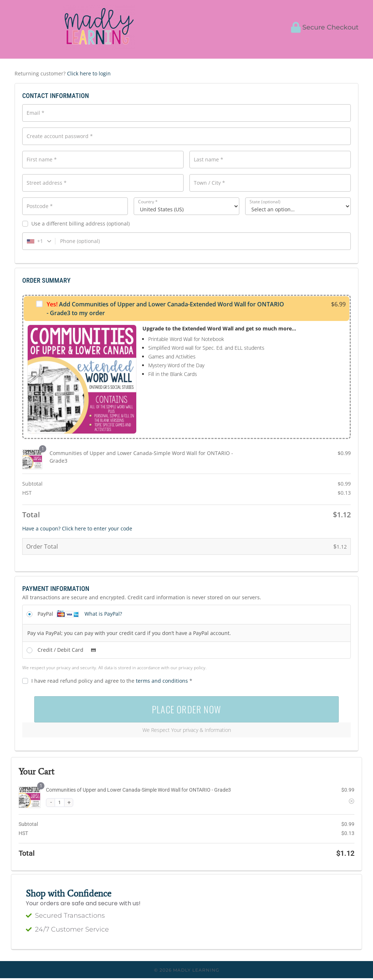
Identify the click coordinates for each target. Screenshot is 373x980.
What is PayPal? (103, 614)
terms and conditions (162, 681)
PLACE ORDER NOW (186, 710)
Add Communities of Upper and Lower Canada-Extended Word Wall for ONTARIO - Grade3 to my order (165, 309)
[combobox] (39, 241)
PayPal (80, 614)
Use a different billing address (76, 224)
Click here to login (89, 73)
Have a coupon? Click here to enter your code (77, 528)
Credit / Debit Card (69, 650)
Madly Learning (196, 972)
